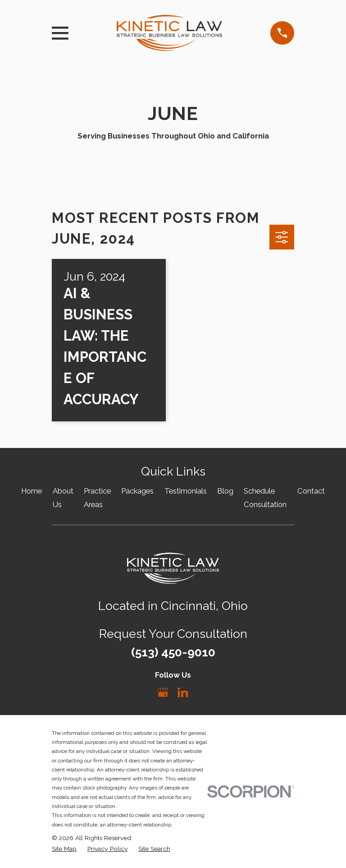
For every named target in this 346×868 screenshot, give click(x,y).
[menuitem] (64, 849)
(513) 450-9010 (173, 652)
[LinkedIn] (183, 692)
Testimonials (186, 491)
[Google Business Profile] (163, 692)
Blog (225, 491)
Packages (137, 491)
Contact (311, 491)
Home (32, 491)
